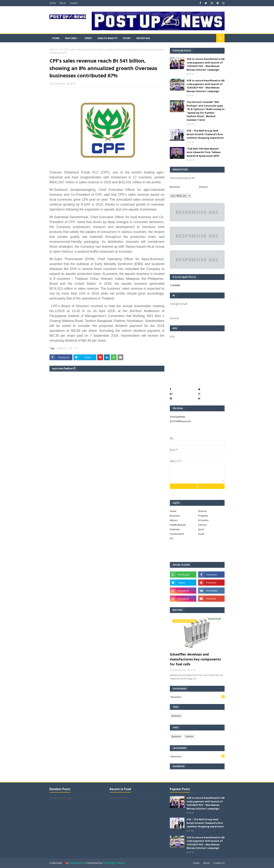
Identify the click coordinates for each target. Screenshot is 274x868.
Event (201, 534)
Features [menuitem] (71, 38)
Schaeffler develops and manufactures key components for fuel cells (195, 659)
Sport (201, 529)
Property (203, 516)
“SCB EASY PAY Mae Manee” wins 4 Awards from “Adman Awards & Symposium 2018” (204, 152)
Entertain (175, 529)
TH (61, 50)
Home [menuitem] (56, 38)
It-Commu (203, 520)
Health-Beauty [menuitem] (108, 38)
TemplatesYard (77, 863)
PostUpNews (59, 84)
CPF (70, 348)
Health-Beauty (178, 525)
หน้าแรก (53, 50)
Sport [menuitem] (127, 38)
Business (62, 348)
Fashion (202, 525)
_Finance (203, 187)
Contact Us (219, 863)
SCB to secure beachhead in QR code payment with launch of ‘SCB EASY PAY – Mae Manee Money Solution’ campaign (206, 64)
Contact (74, 3)
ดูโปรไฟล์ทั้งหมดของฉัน (180, 421)
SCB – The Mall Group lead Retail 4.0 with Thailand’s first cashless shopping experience (205, 134)
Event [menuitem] (88, 38)
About (63, 3)
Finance (202, 511)
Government (177, 534)
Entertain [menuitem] (143, 38)
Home (53, 3)
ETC (172, 538)
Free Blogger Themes (114, 863)
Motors (174, 520)
